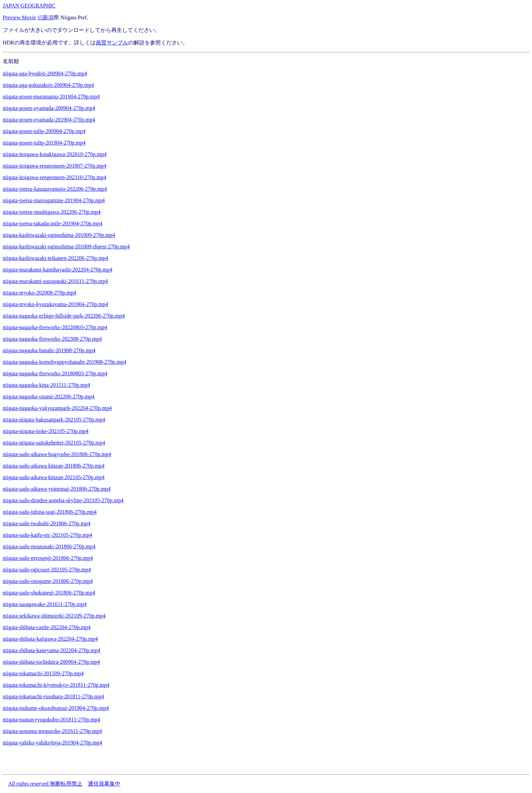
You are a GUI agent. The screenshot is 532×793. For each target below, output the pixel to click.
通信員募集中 (104, 784)
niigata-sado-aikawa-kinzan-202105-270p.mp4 (54, 477)
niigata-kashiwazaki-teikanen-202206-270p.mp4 (55, 258)
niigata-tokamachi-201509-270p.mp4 (43, 673)
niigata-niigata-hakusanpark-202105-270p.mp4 (54, 420)
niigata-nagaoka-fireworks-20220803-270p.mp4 (55, 327)
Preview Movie (19, 17)
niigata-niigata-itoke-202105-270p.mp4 (46, 431)
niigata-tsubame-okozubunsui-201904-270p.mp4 (56, 708)
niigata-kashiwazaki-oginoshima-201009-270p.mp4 (59, 235)
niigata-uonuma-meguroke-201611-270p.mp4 (52, 731)
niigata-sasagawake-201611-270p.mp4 (45, 604)
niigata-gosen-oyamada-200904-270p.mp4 (49, 108)
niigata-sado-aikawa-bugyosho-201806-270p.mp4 (57, 454)
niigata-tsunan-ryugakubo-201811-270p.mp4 (51, 720)
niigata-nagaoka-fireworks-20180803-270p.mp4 (55, 373)
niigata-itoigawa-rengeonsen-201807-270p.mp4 (54, 166)
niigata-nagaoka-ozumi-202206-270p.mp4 (49, 396)
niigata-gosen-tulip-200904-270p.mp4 (44, 131)
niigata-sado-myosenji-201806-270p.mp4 (48, 558)
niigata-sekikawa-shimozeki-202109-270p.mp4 (54, 616)
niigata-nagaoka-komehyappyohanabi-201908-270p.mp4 (64, 362)
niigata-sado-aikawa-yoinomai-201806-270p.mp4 (57, 489)
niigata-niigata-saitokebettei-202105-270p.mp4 (54, 443)
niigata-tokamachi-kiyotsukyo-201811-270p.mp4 (56, 685)
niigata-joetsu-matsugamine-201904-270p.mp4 (54, 200)
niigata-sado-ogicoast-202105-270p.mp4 (47, 570)
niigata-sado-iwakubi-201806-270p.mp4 (46, 523)
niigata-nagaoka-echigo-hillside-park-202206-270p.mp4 (64, 316)
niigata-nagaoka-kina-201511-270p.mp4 (46, 385)
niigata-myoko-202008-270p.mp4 (39, 293)
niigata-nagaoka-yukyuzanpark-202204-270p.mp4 (57, 408)
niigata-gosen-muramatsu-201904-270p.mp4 (51, 97)
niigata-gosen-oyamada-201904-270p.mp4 (49, 120)
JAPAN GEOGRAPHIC (29, 6)
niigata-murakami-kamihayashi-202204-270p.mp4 (58, 270)
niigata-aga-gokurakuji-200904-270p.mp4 (48, 85)
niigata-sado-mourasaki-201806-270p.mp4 (49, 546)
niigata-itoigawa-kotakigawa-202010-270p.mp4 (55, 154)
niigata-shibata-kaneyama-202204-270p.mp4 (51, 650)
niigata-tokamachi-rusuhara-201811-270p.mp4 (53, 696)
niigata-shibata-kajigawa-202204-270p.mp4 (50, 639)
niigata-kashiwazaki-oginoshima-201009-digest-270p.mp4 (66, 247)
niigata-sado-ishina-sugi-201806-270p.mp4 (50, 512)
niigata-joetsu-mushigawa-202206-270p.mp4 (52, 212)
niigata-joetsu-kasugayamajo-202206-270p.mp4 (55, 189)
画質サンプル (112, 43)
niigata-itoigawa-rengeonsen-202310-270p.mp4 (54, 177)
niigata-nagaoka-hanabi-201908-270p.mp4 (49, 350)
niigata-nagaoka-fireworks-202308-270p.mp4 (52, 339)
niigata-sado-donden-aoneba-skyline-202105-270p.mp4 (63, 500)
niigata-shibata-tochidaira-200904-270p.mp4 (51, 662)
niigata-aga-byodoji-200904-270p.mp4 (45, 73)
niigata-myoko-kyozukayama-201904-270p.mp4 (55, 304)
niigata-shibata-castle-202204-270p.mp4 (47, 627)
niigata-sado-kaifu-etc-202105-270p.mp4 (47, 535)
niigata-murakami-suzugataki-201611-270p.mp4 (55, 281)
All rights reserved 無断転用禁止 (45, 784)
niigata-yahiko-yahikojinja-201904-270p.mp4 (52, 743)
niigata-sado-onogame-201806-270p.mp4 (48, 581)
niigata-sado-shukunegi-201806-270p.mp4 (49, 593)
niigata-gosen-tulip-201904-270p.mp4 (44, 143)
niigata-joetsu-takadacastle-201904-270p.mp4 (53, 223)
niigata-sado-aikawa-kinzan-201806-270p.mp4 (54, 466)
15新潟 (45, 17)
